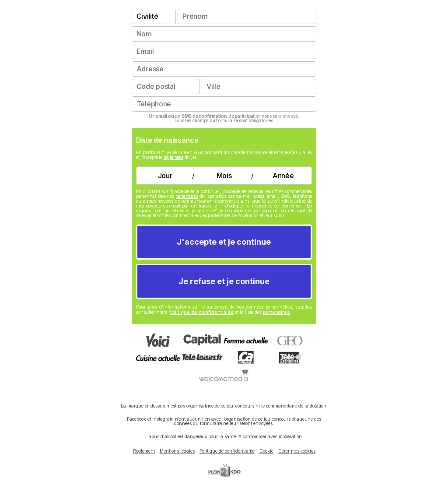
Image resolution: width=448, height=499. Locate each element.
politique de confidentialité (201, 312)
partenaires (187, 196)
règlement (173, 157)
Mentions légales (177, 451)
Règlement (144, 451)
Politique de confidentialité (227, 451)
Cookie (266, 451)
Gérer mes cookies (297, 451)
